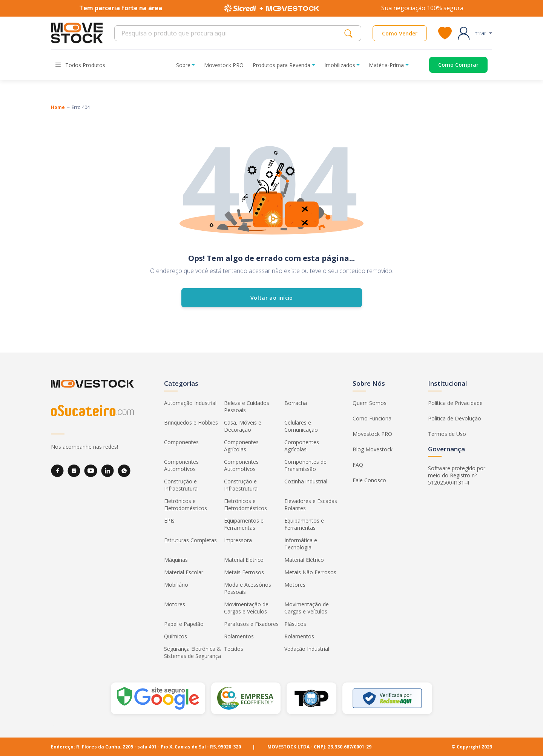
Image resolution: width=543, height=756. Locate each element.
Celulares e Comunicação (301, 426)
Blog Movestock (373, 449)
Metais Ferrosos (244, 572)
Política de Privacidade (455, 403)
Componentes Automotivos (181, 465)
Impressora (238, 540)
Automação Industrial (190, 403)
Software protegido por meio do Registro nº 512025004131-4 (457, 475)
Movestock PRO (224, 65)
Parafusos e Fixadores (251, 624)
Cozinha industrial (306, 481)
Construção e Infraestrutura (181, 485)
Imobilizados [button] (340, 65)
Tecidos (234, 649)
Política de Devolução (455, 418)
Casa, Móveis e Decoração (243, 426)
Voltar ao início (272, 298)
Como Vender (400, 33)
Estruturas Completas (190, 540)
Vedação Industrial (307, 649)
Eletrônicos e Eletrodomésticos (186, 505)
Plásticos (295, 624)
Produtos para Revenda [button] (281, 65)
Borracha (296, 403)
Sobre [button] (183, 65)
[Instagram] (74, 471)
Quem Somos (370, 403)
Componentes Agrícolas (241, 446)
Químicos (176, 636)
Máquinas (176, 560)
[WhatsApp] (124, 471)
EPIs (169, 521)
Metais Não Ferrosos (310, 572)
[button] (475, 33)
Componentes (181, 442)
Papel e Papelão (184, 624)
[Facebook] (57, 471)
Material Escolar (184, 572)
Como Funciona (372, 418)
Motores (295, 585)
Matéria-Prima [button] (386, 65)
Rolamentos (239, 636)
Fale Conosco (369, 480)
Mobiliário (176, 585)
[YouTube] (91, 471)
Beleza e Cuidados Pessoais (247, 406)
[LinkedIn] (107, 471)
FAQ (358, 465)
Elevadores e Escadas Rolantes (311, 505)
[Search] (231, 33)
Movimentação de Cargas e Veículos (246, 608)
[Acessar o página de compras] (453, 65)
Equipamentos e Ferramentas (244, 524)
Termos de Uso (447, 434)
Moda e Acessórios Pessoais (248, 588)
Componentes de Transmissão (305, 465)
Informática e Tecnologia (301, 544)
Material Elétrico (244, 560)
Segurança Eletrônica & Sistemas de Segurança (193, 652)
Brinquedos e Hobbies (191, 422)
